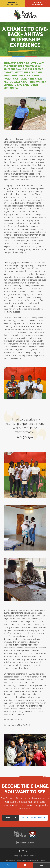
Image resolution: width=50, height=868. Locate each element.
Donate (9, 818)
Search (26, 856)
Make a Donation (37, 4)
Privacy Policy (18, 856)
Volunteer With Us (32, 818)
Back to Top (33, 856)
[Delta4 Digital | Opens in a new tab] (25, 843)
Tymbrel (43, 860)
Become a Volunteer (12, 4)
